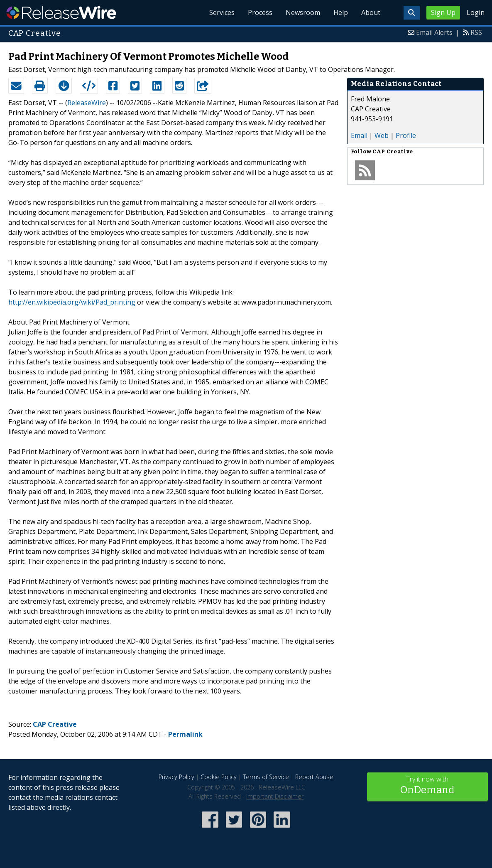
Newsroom (303, 12)
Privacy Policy (176, 777)
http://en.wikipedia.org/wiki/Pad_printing (72, 302)
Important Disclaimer (275, 796)
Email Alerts (434, 32)
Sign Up (443, 12)
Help (341, 12)
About (371, 12)
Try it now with (427, 786)
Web (382, 135)
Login (476, 12)
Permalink (185, 734)
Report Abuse (314, 777)
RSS (476, 32)
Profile (406, 135)
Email (359, 135)
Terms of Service (266, 777)
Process (260, 12)
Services (222, 12)
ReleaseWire (61, 12)
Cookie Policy (219, 777)
